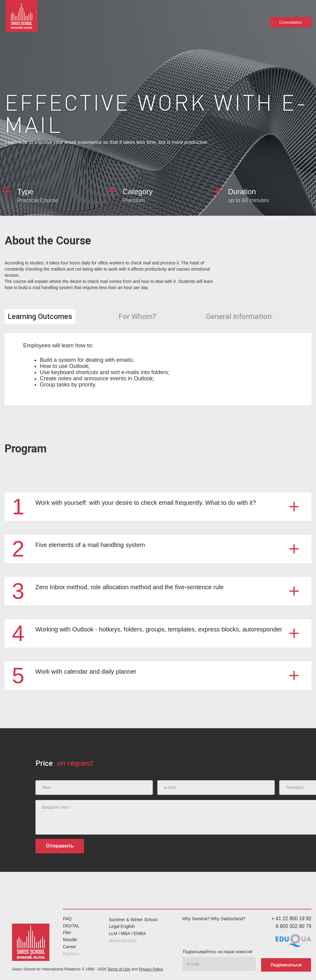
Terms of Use (119, 968)
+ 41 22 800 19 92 (291, 918)
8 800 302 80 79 (293, 926)
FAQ (67, 918)
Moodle (70, 940)
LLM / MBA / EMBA (127, 933)
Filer (67, 933)
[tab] (40, 316)
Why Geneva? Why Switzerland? (214, 918)
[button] (158, 506)
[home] (23, 18)
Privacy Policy (151, 968)
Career (70, 946)
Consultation (291, 22)
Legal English (122, 926)
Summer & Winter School (133, 919)
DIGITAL (71, 925)
